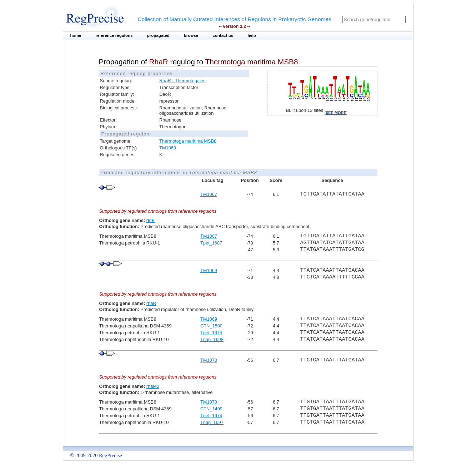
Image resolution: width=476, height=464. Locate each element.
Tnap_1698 (212, 339)
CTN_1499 (211, 409)
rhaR (151, 303)
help (252, 35)
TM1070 (209, 360)
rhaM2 (153, 386)
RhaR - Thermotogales (182, 81)
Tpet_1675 (211, 333)
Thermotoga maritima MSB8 (188, 141)
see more (336, 113)
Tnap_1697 (212, 422)
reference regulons (114, 35)
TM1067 (209, 194)
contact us (223, 35)
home (76, 35)
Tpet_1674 (211, 416)
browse (191, 35)
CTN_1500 (211, 326)
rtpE (151, 220)
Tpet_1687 (211, 243)
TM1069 (168, 148)
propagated (158, 35)
